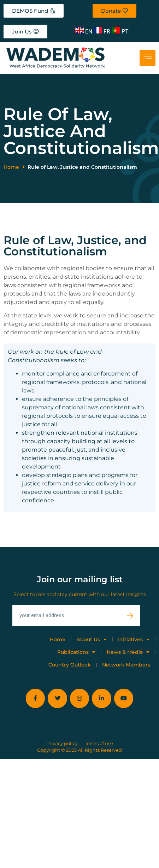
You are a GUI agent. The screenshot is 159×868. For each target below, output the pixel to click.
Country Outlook (70, 665)
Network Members (126, 665)
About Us (92, 639)
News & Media (128, 652)
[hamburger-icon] (148, 58)
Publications (76, 652)
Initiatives (134, 639)
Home (11, 167)
